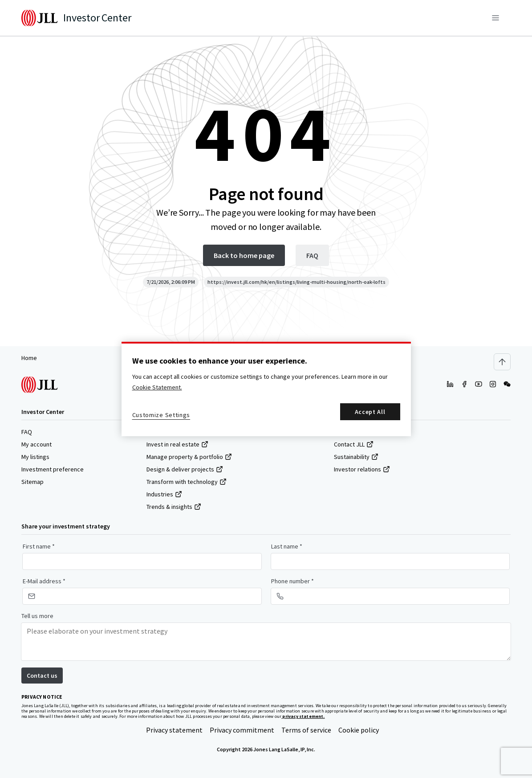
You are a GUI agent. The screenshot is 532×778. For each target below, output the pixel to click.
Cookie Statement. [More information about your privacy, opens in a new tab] (157, 387)
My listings (35, 457)
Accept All (370, 412)
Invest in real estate (177, 444)
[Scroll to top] (502, 362)
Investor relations (362, 469)
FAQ (27, 432)
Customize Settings (161, 415)
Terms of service (306, 730)
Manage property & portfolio (189, 457)
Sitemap (32, 482)
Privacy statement (174, 730)
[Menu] (495, 18)
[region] (266, 389)
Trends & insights (174, 507)
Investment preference (53, 469)
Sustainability (356, 457)
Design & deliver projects (185, 469)
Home (29, 358)
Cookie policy (359, 730)
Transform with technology (187, 482)
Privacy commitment (242, 730)
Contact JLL (354, 444)
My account (37, 444)
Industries (164, 494)
